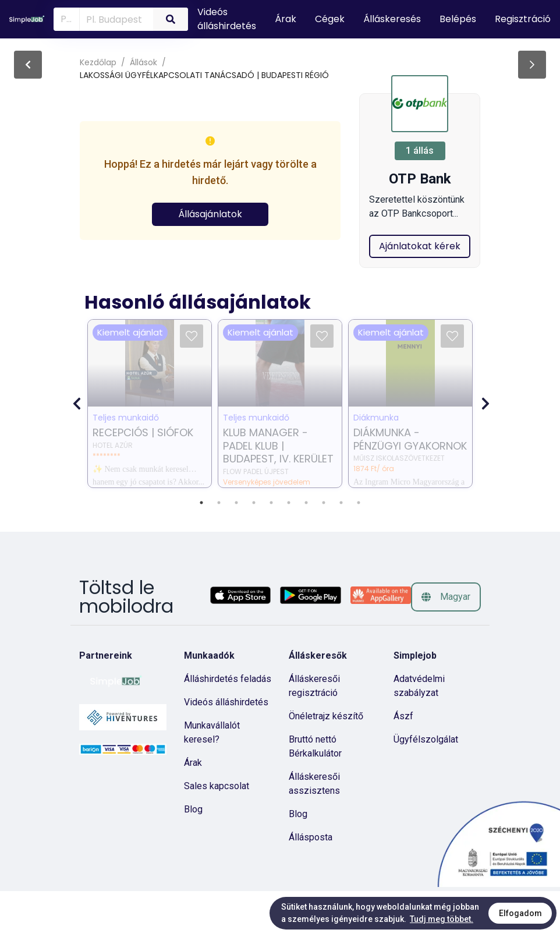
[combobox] (114, 19)
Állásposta (311, 879)
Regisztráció (523, 19)
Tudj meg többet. (442, 919)
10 (359, 545)
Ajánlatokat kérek (420, 288)
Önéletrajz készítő (326, 758)
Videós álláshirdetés (227, 19)
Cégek (330, 19)
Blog (193, 851)
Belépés (458, 19)
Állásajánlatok (210, 214)
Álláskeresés (392, 19)
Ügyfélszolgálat (426, 781)
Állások (143, 62)
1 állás (420, 151)
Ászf (403, 758)
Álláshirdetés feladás (228, 721)
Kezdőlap (98, 62)
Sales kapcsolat (217, 828)
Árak (286, 19)
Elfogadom (520, 913)
